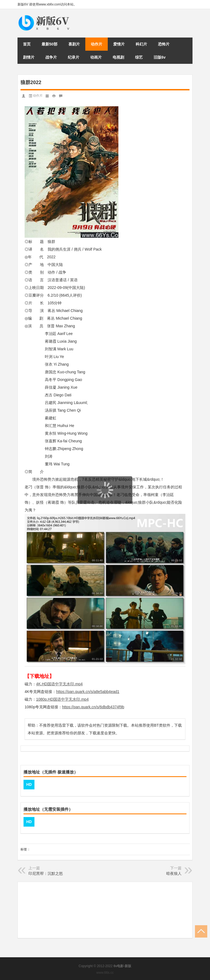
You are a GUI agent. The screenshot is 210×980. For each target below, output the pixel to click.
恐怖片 (164, 44)
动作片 (97, 44)
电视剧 (118, 57)
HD (29, 784)
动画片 (96, 57)
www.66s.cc (105, 973)
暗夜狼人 (174, 873)
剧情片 (29, 57)
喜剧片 (74, 44)
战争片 (51, 57)
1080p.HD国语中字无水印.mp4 (62, 699)
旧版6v (160, 57)
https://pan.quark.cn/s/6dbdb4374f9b (93, 707)
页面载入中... (105, 507)
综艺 (139, 57)
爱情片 (119, 44)
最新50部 (49, 44)
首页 (27, 44)
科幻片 (141, 44)
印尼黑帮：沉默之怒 (46, 873)
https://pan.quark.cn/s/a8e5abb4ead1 (88, 692)
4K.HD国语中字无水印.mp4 (59, 684)
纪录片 (74, 57)
